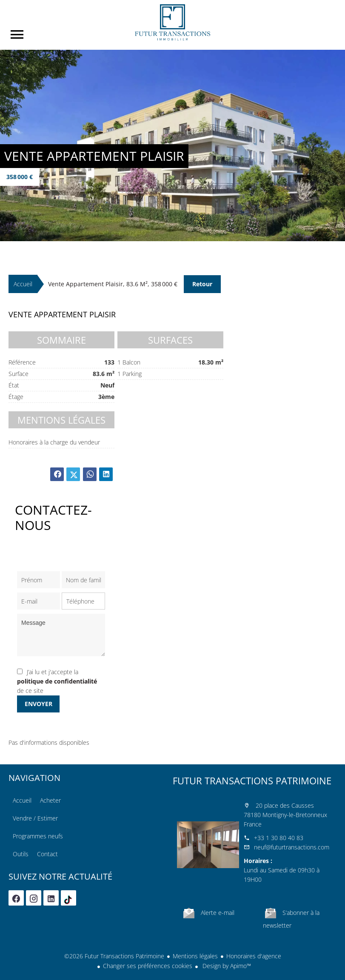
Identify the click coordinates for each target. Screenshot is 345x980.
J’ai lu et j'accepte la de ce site (57, 681)
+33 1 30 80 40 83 (279, 838)
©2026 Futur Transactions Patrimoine (114, 956)
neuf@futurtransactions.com (292, 847)
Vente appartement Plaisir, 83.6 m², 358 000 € (113, 284)
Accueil (173, 22)
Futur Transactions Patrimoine (252, 781)
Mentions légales (195, 956)
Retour (202, 284)
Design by (226, 966)
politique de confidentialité (57, 681)
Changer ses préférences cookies (148, 966)
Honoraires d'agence (254, 956)
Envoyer (38, 704)
